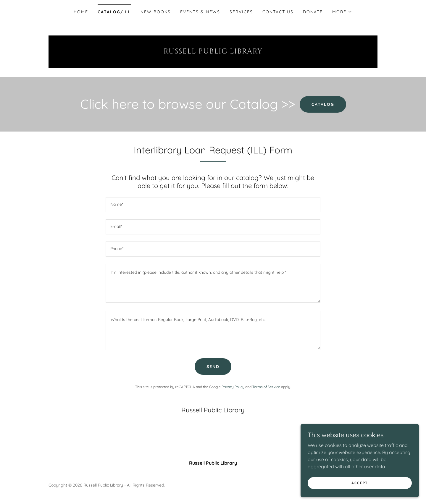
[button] (342, 12)
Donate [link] (313, 12)
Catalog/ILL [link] (114, 12)
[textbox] (213, 205)
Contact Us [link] (278, 12)
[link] (213, 52)
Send (213, 367)
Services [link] (241, 12)
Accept (360, 491)
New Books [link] (156, 12)
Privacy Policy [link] (233, 387)
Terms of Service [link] (266, 387)
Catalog (323, 104)
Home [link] (81, 12)
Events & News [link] (200, 12)
